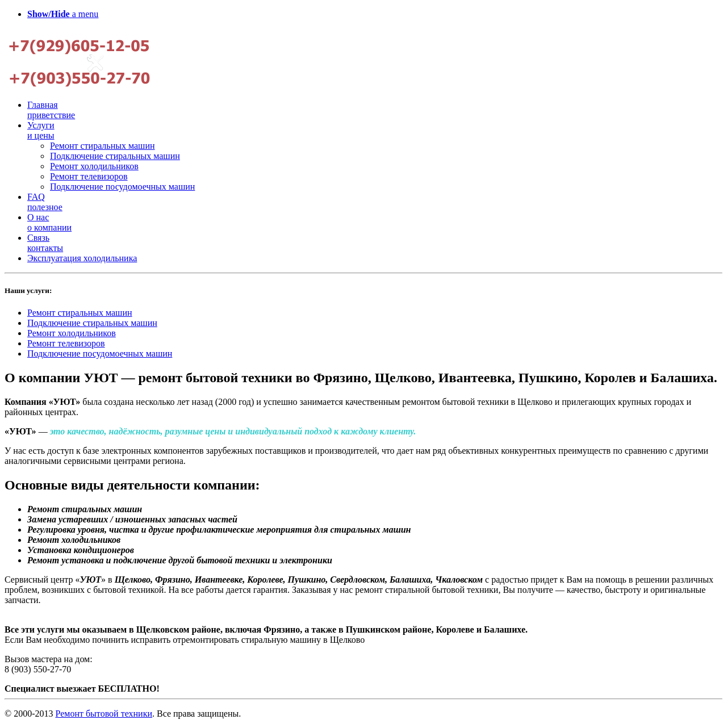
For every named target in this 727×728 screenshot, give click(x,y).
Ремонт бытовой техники (104, 714)
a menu (63, 14)
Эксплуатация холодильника (82, 258)
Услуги (41, 130)
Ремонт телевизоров (89, 176)
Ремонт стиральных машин (103, 146)
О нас (49, 222)
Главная (51, 110)
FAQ (45, 202)
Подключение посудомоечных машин (122, 187)
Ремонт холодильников (94, 166)
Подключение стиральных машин (115, 156)
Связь (45, 243)
